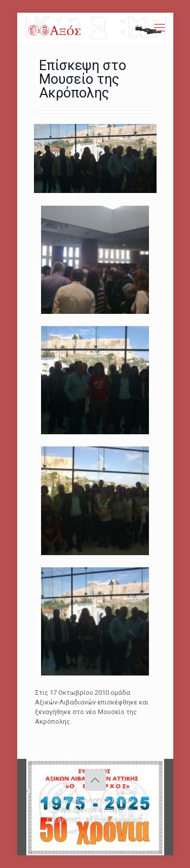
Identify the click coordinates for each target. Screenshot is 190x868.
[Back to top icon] (95, 780)
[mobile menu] (160, 28)
